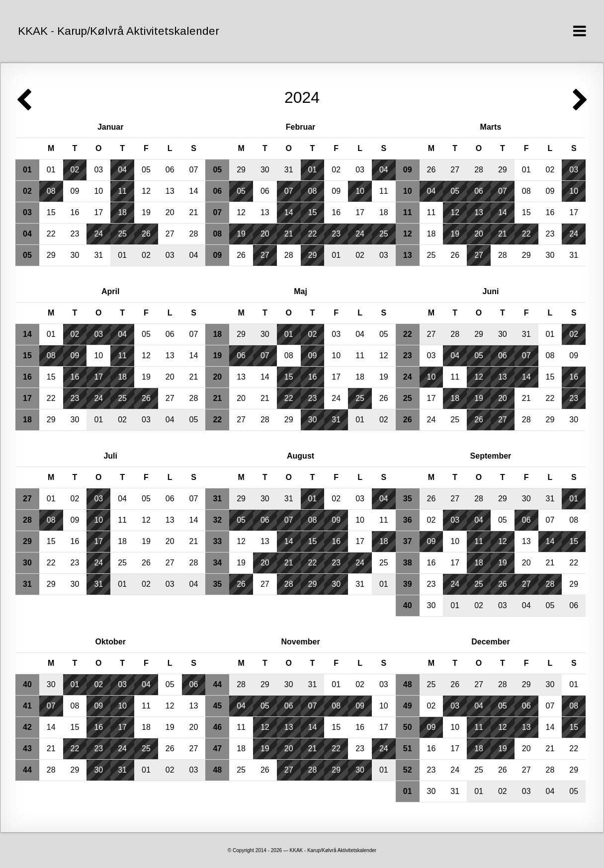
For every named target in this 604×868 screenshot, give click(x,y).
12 (146, 191)
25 (122, 234)
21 (194, 212)
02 (75, 170)
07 (194, 170)
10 (98, 191)
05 (146, 170)
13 (170, 191)
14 (194, 191)
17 (98, 212)
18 (122, 212)
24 (98, 234)
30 (75, 255)
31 (98, 255)
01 (51, 170)
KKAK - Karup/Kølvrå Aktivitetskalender (119, 31)
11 (122, 191)
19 (146, 212)
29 (51, 255)
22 (51, 234)
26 (146, 234)
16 (75, 212)
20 (170, 212)
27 (170, 234)
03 (98, 170)
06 (170, 170)
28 (194, 234)
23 (75, 234)
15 (51, 212)
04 (122, 170)
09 (75, 191)
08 (51, 191)
